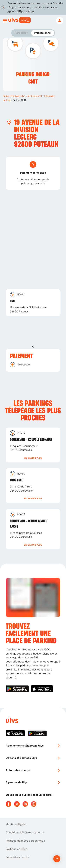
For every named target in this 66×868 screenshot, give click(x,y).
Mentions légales (16, 824)
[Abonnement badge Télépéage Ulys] (20, 20)
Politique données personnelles (25, 841)
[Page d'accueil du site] (12, 721)
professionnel (35, 96)
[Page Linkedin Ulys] (25, 804)
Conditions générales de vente (25, 833)
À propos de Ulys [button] (33, 782)
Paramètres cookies (18, 857)
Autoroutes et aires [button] (33, 770)
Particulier (21, 33)
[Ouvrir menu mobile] (5, 21)
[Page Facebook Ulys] (8, 804)
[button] (33, 458)
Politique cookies (16, 849)
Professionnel (43, 33)
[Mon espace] (60, 21)
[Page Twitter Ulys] (17, 804)
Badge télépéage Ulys (14, 96)
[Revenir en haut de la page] (57, 859)
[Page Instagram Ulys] (34, 804)
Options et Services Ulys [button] (33, 758)
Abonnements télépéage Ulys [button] (33, 746)
